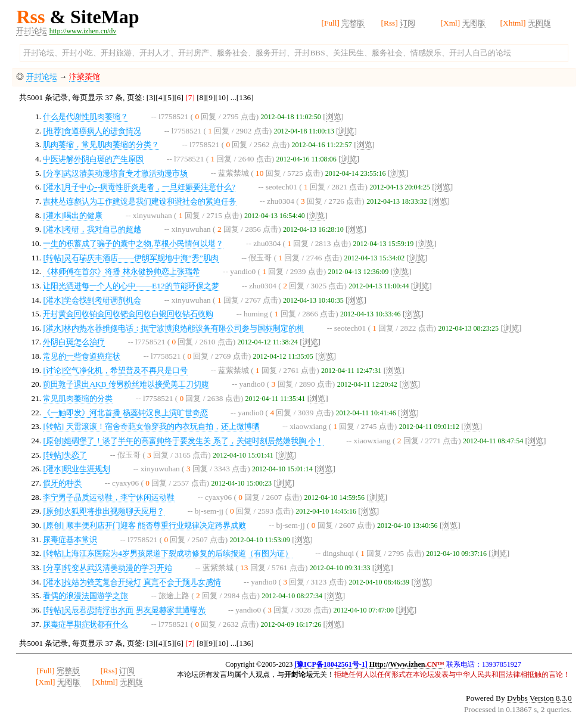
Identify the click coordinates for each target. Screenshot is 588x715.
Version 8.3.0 (551, 698)
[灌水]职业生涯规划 (77, 469)
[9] (211, 97)
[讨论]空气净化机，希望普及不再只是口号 (115, 370)
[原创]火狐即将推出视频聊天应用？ (104, 511)
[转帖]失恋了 (65, 455)
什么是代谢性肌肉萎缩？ (85, 116)
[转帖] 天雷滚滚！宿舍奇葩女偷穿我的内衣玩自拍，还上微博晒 (151, 426)
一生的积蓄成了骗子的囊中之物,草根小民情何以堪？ (133, 243)
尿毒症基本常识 (70, 540)
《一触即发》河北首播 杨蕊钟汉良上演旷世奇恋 (125, 413)
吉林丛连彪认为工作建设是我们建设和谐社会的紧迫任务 (140, 201)
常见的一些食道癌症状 (82, 356)
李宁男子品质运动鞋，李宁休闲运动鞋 (109, 497)
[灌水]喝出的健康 (73, 215)
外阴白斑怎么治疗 (74, 342)
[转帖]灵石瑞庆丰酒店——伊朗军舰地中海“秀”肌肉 (130, 258)
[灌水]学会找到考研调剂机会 (92, 300)
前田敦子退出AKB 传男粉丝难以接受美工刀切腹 (126, 384)
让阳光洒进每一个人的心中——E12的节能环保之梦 (131, 286)
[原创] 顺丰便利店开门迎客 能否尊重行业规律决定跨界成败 (144, 525)
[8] (201, 97)
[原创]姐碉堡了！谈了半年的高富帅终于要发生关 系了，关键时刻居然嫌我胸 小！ (183, 441)
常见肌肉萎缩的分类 (78, 398)
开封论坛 (32, 31)
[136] (245, 97)
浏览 (334, 116)
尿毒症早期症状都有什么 (85, 624)
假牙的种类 (62, 483)
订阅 (407, 23)
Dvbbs (517, 698)
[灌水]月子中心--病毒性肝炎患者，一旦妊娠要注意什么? (139, 187)
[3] (151, 97)
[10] (222, 97)
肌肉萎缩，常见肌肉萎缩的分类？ (101, 144)
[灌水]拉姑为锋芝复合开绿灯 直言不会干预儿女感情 (132, 582)
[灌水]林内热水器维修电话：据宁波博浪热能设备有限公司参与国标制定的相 (173, 328)
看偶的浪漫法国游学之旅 (85, 596)
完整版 (353, 23)
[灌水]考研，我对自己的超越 (92, 229)
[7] (190, 97)
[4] (160, 97)
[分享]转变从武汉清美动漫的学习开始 (108, 568)
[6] (179, 97)
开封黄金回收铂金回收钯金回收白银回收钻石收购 (128, 314)
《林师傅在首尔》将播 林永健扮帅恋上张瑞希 (121, 271)
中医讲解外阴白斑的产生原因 (93, 159)
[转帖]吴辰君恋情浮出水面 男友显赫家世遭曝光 (124, 610)
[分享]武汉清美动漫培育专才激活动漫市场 (115, 173)
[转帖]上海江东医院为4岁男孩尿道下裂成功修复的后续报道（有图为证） (168, 553)
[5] (170, 97)
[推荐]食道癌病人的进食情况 (92, 131)
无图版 (474, 23)
